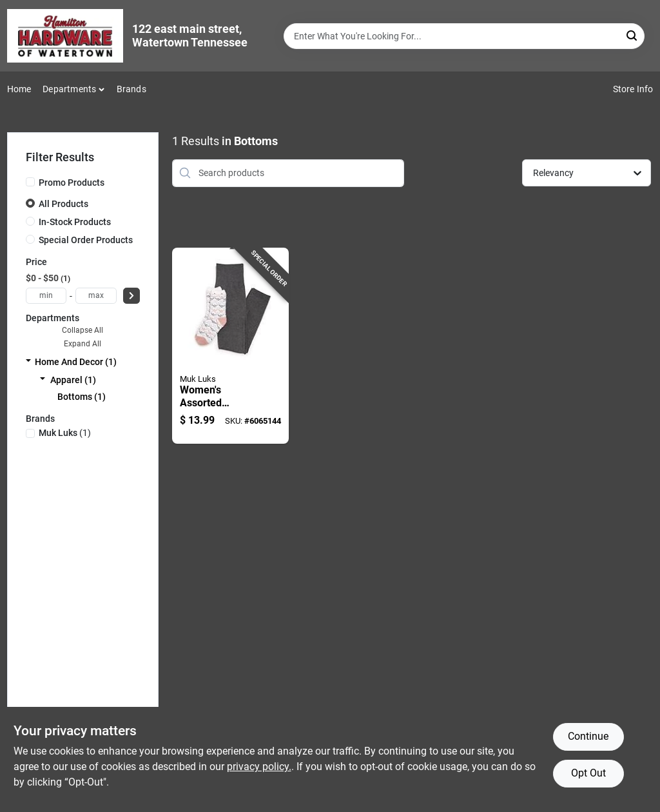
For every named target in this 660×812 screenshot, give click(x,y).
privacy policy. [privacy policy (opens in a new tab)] (259, 767)
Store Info (633, 89)
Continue (588, 736)
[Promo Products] (30, 182)
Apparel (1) (73, 380)
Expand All (82, 344)
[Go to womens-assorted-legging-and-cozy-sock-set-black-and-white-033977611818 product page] (231, 346)
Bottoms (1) (82, 397)
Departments (69, 89)
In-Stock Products (75, 222)
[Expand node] (28, 362)
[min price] (46, 296)
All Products (63, 204)
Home (19, 89)
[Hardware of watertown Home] (65, 36)
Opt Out (588, 773)
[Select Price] (131, 296)
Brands (131, 89)
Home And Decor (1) (76, 362)
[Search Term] (464, 36)
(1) (65, 433)
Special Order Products (86, 240)
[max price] (96, 296)
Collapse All (82, 330)
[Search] (633, 35)
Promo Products (72, 183)
